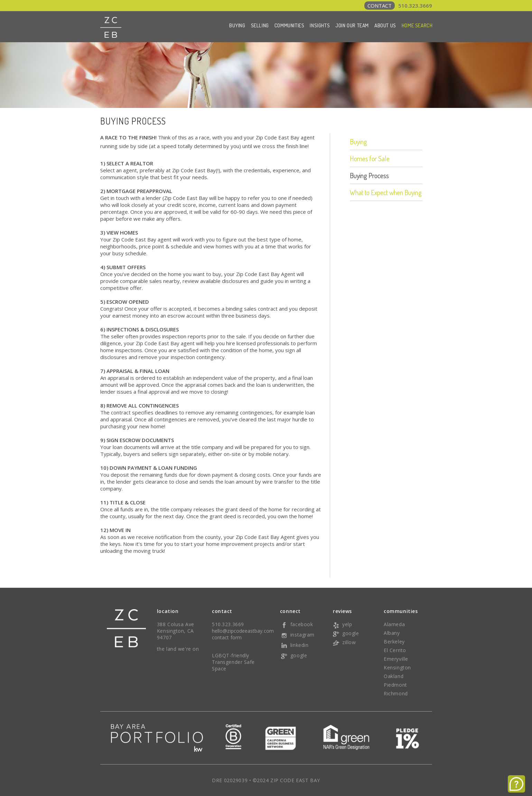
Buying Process (369, 175)
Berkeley (394, 642)
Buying (237, 25)
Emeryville (396, 659)
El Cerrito (395, 650)
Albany (392, 633)
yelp (342, 624)
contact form (227, 637)
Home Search (417, 25)
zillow (344, 642)
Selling (260, 25)
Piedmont (395, 685)
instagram (297, 635)
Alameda (394, 624)
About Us (385, 25)
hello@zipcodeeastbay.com (243, 631)
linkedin (294, 645)
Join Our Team (352, 25)
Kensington (397, 667)
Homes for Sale (370, 158)
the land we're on (178, 649)
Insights (320, 25)
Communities (290, 25)
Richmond (396, 693)
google (293, 655)
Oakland (394, 676)
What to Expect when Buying (386, 192)
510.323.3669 (398, 6)
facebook (296, 624)
